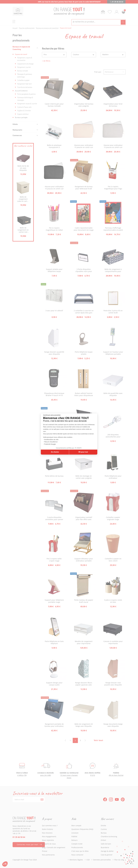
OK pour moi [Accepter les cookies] (83, 452)
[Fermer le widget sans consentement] (52, 415)
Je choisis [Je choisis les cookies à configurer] (55, 452)
